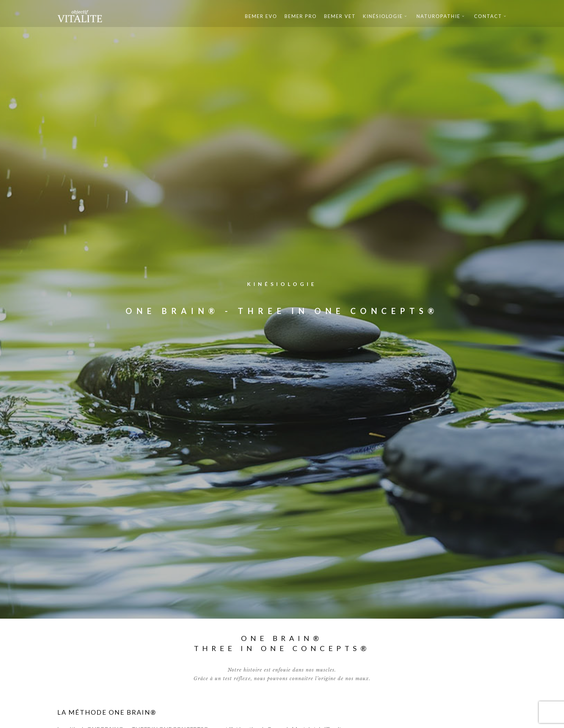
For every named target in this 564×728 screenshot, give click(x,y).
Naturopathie (438, 16)
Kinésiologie (383, 16)
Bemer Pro (301, 16)
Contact (488, 16)
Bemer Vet (340, 16)
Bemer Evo (261, 16)
